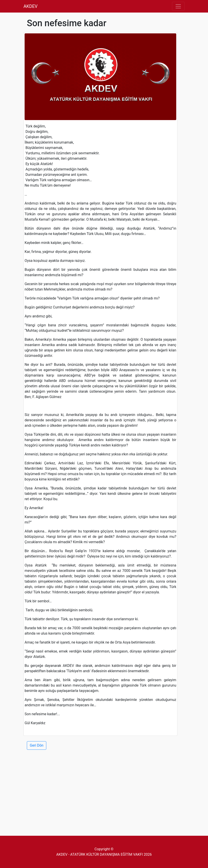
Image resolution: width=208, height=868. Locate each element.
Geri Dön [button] (37, 745)
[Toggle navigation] (178, 6)
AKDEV (31, 6)
